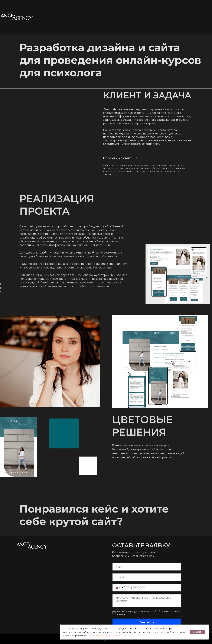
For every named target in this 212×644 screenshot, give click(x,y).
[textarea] (147, 601)
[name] (147, 567)
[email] (147, 577)
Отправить (147, 622)
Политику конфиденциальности (107, 636)
